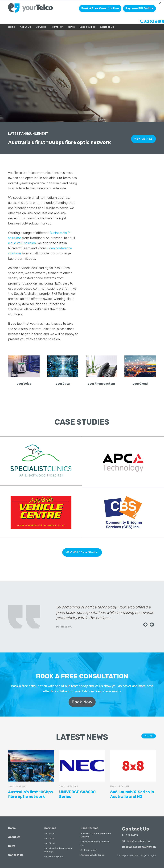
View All (149, 736)
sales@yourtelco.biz (136, 841)
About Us (25, 27)
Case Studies (87, 27)
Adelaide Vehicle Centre (92, 855)
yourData (49, 838)
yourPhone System (54, 857)
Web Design (141, 855)
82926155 (152, 22)
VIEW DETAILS (143, 138)
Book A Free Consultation (100, 8)
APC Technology (89, 850)
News (71, 27)
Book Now (82, 702)
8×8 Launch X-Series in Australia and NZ (132, 794)
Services (41, 27)
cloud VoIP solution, (22, 243)
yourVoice (49, 833)
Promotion (57, 27)
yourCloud (49, 843)
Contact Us (107, 27)
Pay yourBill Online (139, 8)
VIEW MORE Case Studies (82, 552)
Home (12, 27)
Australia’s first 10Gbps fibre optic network (30, 794)
